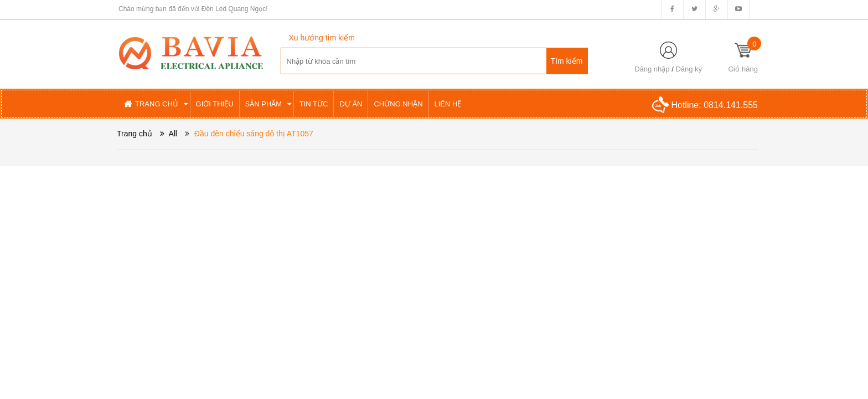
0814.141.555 (731, 105)
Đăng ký (689, 69)
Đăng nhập (652, 69)
